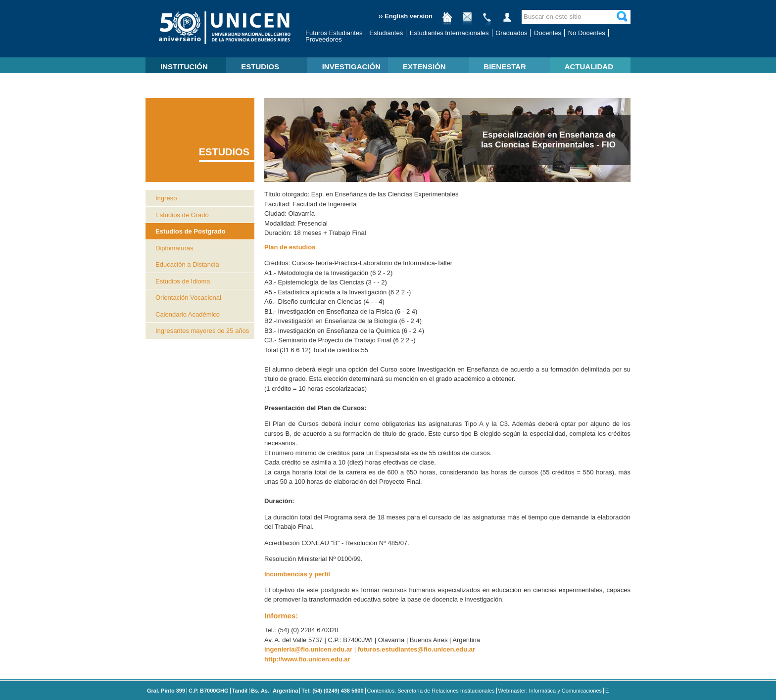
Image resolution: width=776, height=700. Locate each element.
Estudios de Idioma (183, 281)
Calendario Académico (188, 314)
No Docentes (587, 33)
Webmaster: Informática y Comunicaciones (550, 691)
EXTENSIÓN (424, 67)
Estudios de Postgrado (191, 231)
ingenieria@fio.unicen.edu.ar (308, 649)
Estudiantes (386, 33)
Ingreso (166, 198)
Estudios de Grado (182, 215)
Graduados (511, 33)
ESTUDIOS (260, 67)
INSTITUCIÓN (184, 67)
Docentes (548, 33)
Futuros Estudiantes (334, 33)
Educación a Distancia (187, 264)
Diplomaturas (174, 248)
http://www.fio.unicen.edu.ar (307, 659)
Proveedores (324, 39)
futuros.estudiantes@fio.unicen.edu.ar (416, 649)
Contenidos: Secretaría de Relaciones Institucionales (431, 691)
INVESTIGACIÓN (351, 67)
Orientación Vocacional (188, 298)
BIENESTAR (505, 67)
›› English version (406, 16)
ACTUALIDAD (589, 67)
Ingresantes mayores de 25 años (202, 331)
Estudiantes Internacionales (449, 33)
